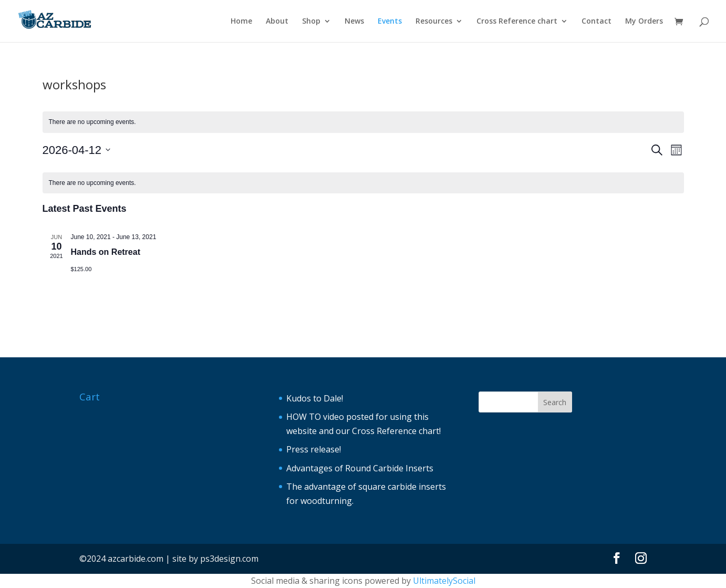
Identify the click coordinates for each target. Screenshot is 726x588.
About (277, 22)
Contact (597, 22)
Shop (311, 22)
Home (241, 22)
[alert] (363, 122)
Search (555, 402)
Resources (434, 22)
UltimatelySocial (444, 581)
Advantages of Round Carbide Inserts (360, 468)
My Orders (644, 22)
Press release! (314, 449)
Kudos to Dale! (315, 398)
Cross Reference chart (517, 22)
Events (390, 22)
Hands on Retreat (106, 252)
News (354, 22)
